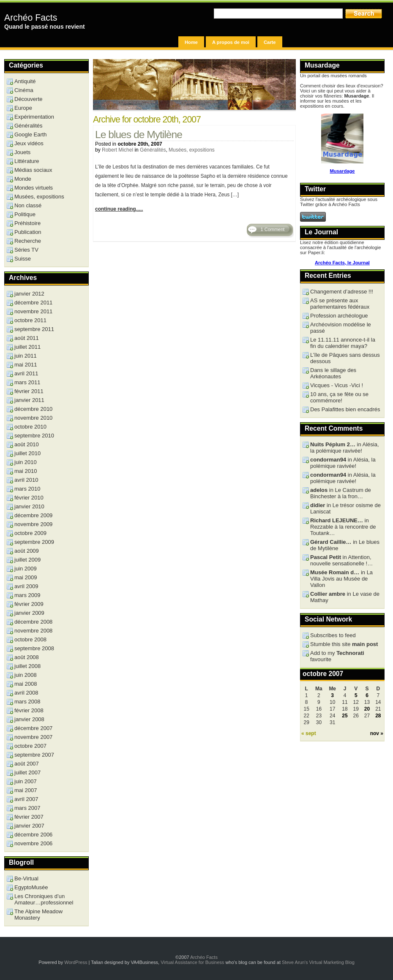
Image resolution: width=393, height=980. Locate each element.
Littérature (27, 161)
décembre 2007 (33, 728)
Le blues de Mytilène (139, 134)
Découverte (28, 99)
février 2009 (29, 604)
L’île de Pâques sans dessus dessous (345, 358)
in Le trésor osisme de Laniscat (345, 508)
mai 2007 (26, 790)
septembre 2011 (34, 329)
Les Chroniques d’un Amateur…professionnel (44, 899)
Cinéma (24, 90)
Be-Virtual (26, 878)
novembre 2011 (33, 311)
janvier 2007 (29, 826)
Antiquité (25, 81)
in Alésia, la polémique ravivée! (345, 448)
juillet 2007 (27, 772)
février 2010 (29, 498)
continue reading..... (119, 209)
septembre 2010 (34, 436)
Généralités (153, 150)
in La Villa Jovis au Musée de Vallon (341, 579)
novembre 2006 (33, 843)
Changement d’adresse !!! (342, 292)
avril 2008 (26, 693)
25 (345, 716)
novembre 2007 (33, 737)
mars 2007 (27, 808)
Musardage (342, 171)
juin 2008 (26, 675)
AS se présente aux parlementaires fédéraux (340, 304)
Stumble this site (344, 644)
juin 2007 (26, 781)
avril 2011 (26, 373)
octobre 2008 (30, 639)
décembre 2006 (33, 835)
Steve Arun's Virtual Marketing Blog (318, 962)
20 (367, 709)
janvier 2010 (29, 506)
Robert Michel (117, 150)
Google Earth (31, 134)
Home (191, 42)
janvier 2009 (29, 613)
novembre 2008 (33, 631)
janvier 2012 (29, 294)
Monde (23, 179)
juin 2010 (26, 462)
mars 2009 (27, 595)
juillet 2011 (27, 347)
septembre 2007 (34, 755)
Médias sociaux (33, 170)
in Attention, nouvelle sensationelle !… (341, 560)
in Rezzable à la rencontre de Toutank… (343, 527)
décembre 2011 (33, 303)
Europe (23, 108)
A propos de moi (231, 42)
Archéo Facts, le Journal (342, 263)
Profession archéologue (339, 316)
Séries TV (26, 250)
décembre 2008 (33, 622)
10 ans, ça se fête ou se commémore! (339, 397)
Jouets (22, 152)
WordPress (76, 962)
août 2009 (27, 551)
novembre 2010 (33, 418)
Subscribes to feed (333, 635)
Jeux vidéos (29, 143)
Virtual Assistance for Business (192, 962)
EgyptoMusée (31, 887)
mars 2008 (27, 702)
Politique (25, 214)
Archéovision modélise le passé (341, 328)
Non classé (28, 205)
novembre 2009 (33, 524)
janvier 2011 (29, 400)
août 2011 (27, 338)
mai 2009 (26, 577)
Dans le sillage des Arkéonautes (333, 373)
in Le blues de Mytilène (345, 545)
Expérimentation (34, 117)
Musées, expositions (192, 150)
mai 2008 (26, 684)
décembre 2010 (33, 409)
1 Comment (273, 229)
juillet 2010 (27, 453)
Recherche (28, 241)
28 (378, 716)
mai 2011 (26, 365)
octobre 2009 (30, 533)
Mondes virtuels (34, 188)
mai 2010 (26, 471)
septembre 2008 (34, 648)
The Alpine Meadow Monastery (38, 915)
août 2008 (27, 657)
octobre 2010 (30, 427)
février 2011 (29, 391)
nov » (377, 733)
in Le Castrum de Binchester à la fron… (341, 493)
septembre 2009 (34, 542)
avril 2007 (26, 799)
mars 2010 (27, 489)
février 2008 (29, 710)
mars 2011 (27, 382)
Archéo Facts (31, 18)
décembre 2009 (33, 515)
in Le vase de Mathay (345, 597)
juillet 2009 (27, 560)
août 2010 (27, 444)
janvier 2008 (29, 719)
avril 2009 (26, 586)
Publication (28, 232)
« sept (309, 733)
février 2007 (29, 817)
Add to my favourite (337, 656)
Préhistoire (27, 223)
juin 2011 (26, 356)
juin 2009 (26, 569)
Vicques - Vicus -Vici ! (337, 385)
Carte (270, 42)
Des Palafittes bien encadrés (345, 409)
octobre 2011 (30, 320)
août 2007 (27, 764)
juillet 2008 (27, 666)
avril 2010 (26, 480)
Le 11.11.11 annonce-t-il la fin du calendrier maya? (343, 343)
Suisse (23, 259)
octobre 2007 (30, 746)
